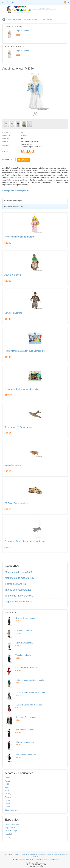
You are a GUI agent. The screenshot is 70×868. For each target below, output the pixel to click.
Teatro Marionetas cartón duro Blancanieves (25, 351)
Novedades (9, 834)
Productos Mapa (11, 831)
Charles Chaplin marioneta (27, 618)
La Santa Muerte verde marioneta (30, 680)
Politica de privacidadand (29, 854)
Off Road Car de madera (16, 503)
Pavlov (7, 781)
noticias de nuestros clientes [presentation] (15, 206)
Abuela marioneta (13, 275)
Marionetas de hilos (15, 19)
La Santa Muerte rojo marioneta (29, 705)
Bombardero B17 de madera (18, 427)
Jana (7, 787)
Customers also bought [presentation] (13, 201)
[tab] (35, 201)
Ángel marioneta (22, 31)
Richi (7, 784)
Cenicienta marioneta (24, 630)
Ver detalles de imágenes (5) (35, 114)
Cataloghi (35, 856)
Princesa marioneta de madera (19, 237)
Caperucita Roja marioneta (27, 668)
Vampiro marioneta (23, 655)
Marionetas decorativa (31, 19)
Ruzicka (8, 797)
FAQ (4, 854)
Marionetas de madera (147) (20, 578)
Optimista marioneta (24, 643)
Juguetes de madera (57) (18, 602)
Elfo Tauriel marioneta (25, 730)
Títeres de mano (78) (16, 584)
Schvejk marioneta (13, 313)
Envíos (17, 854)
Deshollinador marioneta (26, 754)
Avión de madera (13, 465)
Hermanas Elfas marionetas (27, 717)
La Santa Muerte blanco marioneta (30, 692)
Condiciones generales (46, 854)
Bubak (7, 807)
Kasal (7, 791)
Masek (7, 778)
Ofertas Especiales (12, 824)
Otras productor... (11, 810)
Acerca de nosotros (61, 854)
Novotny (24, 135)
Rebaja (8, 837)
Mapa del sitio (10, 828)
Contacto (10, 854)
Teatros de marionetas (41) (19, 596)
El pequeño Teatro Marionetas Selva (22, 389)
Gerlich (8, 800)
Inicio (4, 19)
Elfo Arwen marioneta (25, 742)
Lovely (7, 803)
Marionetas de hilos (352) (18, 572)
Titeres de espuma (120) (18, 590)
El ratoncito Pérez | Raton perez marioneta (25, 541)
